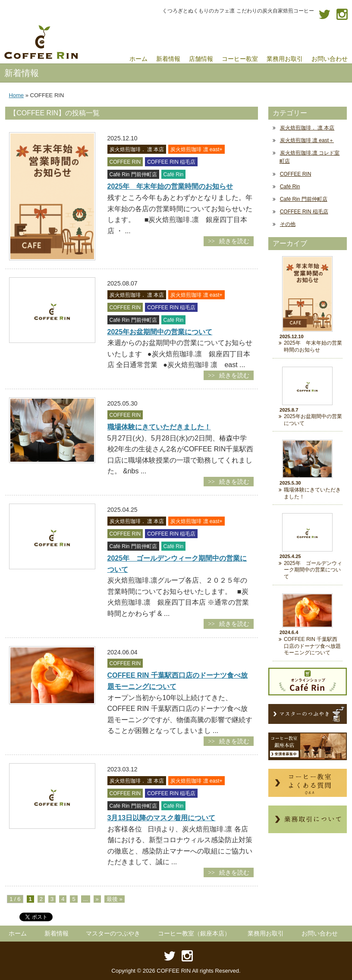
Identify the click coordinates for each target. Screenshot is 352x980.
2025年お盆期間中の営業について (160, 332)
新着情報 (57, 933)
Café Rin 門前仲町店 (304, 199)
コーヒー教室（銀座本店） (194, 933)
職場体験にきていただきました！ (159, 427)
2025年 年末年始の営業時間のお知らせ (170, 186)
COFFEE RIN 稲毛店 (304, 212)
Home (16, 95)
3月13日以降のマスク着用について (162, 818)
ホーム (18, 933)
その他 (288, 224)
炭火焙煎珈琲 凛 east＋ (307, 140)
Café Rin (290, 187)
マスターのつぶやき (113, 933)
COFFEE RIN (296, 174)
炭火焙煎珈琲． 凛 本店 (307, 128)
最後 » (115, 899)
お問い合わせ (320, 933)
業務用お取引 (266, 933)
